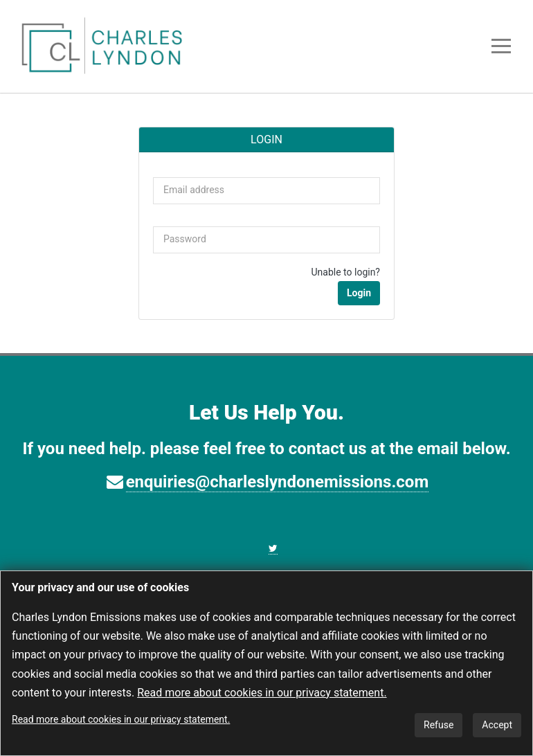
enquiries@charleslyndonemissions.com (278, 482)
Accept (497, 725)
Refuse (439, 725)
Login (359, 293)
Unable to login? (346, 272)
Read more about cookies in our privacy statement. (262, 693)
